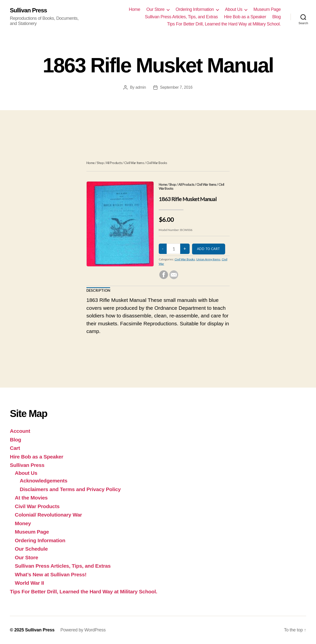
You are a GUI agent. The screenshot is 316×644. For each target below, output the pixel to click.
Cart (15, 448)
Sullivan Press (28, 10)
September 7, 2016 (176, 87)
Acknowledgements (44, 481)
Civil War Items (134, 163)
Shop (100, 163)
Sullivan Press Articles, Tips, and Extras (181, 17)
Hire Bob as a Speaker (245, 17)
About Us (234, 9)
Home (135, 9)
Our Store (156, 9)
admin (141, 87)
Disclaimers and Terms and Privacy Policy (70, 489)
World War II (29, 583)
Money (23, 523)
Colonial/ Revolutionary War (48, 515)
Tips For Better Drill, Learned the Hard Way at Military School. (224, 24)
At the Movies (31, 498)
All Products (114, 163)
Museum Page (267, 9)
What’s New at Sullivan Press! (51, 574)
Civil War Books (157, 163)
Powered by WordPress (83, 630)
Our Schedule (31, 549)
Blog (276, 17)
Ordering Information (195, 9)
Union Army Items (208, 259)
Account (20, 431)
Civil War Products (37, 506)
